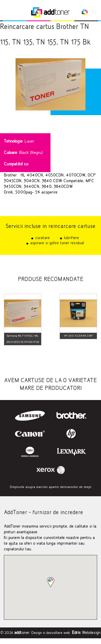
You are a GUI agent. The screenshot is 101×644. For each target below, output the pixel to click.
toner (22, 633)
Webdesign (86, 633)
